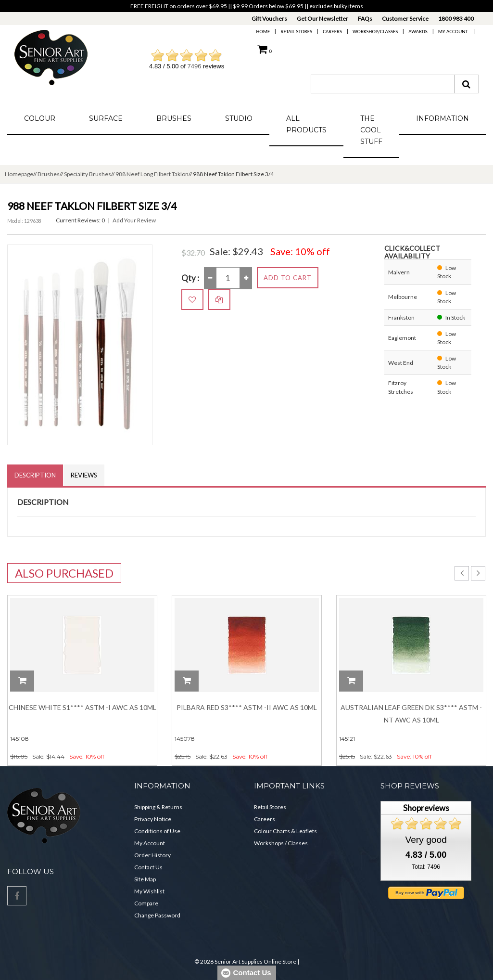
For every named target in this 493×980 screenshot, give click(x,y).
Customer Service (405, 19)
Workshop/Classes (375, 32)
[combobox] (383, 84)
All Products (306, 124)
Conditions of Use (157, 831)
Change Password (157, 915)
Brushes (174, 118)
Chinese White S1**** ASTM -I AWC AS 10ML (82, 707)
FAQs (365, 19)
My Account (453, 32)
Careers (332, 32)
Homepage (19, 174)
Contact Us (148, 867)
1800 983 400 (456, 19)
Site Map (145, 879)
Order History (152, 855)
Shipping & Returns (158, 807)
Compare (146, 903)
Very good (426, 840)
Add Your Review (134, 220)
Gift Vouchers (269, 19)
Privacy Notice (153, 819)
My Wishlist (149, 891)
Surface (106, 118)
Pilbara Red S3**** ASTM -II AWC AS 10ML (247, 707)
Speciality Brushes (88, 174)
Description (35, 475)
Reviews (84, 475)
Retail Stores (296, 32)
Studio (239, 118)
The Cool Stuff (371, 130)
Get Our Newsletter (322, 19)
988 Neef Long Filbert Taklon (152, 174)
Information (442, 118)
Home (263, 32)
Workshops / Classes (281, 843)
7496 (195, 66)
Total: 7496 (426, 867)
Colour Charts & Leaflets (285, 831)
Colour (40, 118)
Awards (418, 32)
